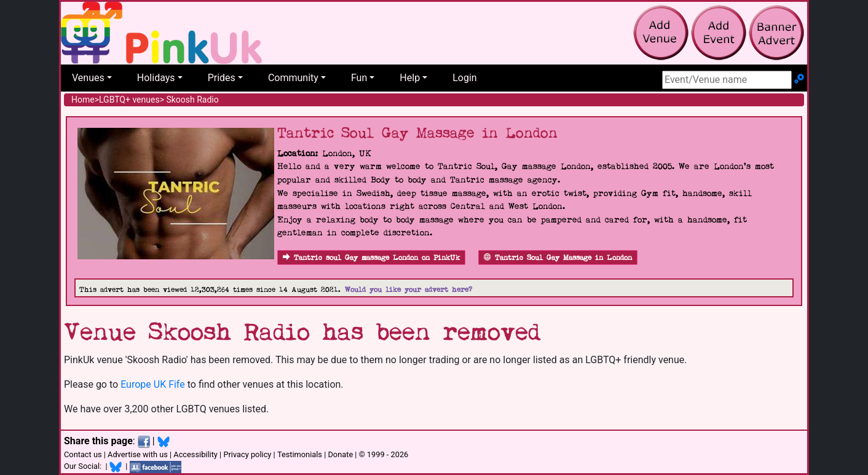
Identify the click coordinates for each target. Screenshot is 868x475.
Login (464, 78)
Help (410, 78)
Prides (222, 78)
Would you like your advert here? (408, 290)
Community (293, 78)
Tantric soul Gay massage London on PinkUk (371, 258)
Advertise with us (138, 454)
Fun (359, 78)
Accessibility (195, 454)
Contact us (83, 454)
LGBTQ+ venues (129, 100)
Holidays (156, 78)
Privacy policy (247, 454)
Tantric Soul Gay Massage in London (558, 258)
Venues (88, 78)
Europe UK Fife (153, 384)
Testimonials (300, 454)
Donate (340, 454)
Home (83, 100)
